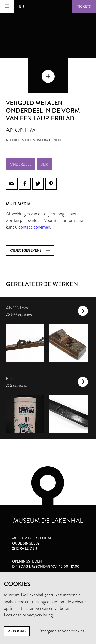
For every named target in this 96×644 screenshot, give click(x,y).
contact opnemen (34, 227)
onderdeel (21, 164)
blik (44, 164)
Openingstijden (27, 561)
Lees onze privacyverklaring (28, 615)
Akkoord (17, 631)
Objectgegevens (30, 250)
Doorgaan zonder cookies (62, 631)
